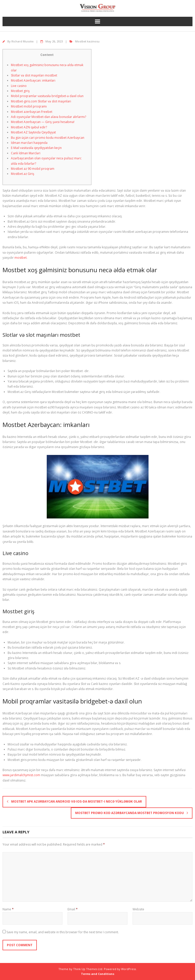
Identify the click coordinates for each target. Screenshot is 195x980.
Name (8, 909)
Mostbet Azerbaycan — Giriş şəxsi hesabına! (43, 122)
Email (73, 909)
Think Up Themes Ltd (88, 969)
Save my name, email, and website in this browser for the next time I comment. (63, 932)
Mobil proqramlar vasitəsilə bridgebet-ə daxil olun (47, 96)
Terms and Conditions (98, 974)
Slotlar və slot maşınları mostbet (34, 75)
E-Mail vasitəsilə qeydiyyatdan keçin (36, 148)
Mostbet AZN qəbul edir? (29, 127)
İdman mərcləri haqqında (29, 143)
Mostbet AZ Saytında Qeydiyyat (33, 132)
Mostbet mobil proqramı (29, 106)
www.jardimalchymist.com (21, 775)
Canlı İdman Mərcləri (26, 153)
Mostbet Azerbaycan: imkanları (33, 80)
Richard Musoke (22, 41)
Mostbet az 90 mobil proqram (33, 169)
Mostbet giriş (20, 91)
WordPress (128, 969)
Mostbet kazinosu (87, 41)
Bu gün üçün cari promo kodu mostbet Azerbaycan (48, 138)
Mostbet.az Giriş (23, 174)
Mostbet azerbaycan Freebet (32, 112)
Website (138, 909)
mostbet (21, 258)
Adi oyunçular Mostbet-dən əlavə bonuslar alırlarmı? (48, 117)
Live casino (19, 86)
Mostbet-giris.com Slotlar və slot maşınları (41, 101)
